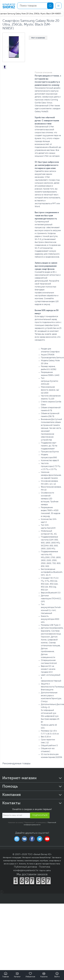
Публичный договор (25, 867)
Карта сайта (45, 870)
